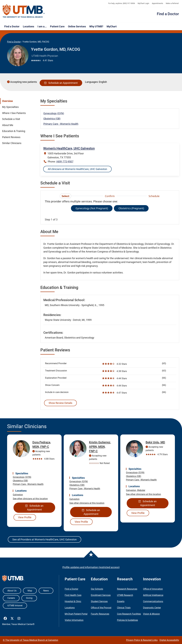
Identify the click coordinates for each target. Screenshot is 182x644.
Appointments (157, 3)
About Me (8, 125)
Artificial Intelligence (153, 595)
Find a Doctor (168, 14)
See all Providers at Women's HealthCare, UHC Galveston (45, 539)
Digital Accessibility (169, 640)
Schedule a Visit (11, 119)
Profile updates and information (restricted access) (91, 567)
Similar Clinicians (12, 143)
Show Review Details (60, 403)
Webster (141, 490)
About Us (12, 591)
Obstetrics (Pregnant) (131, 208)
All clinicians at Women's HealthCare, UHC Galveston (77, 169)
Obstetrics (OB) (52, 119)
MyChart (112, 26)
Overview (7, 101)
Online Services (77, 26)
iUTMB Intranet (15, 606)
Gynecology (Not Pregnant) (92, 208)
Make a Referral (172, 3)
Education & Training (14, 131)
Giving (29, 598)
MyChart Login (143, 3)
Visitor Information (74, 620)
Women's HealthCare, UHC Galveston (69, 148)
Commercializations (153, 601)
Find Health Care (73, 595)
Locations (29, 26)
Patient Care (57, 26)
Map (30, 591)
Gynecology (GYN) (54, 113)
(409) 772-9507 (65, 162)
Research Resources (127, 589)
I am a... (42, 26)
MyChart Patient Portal (76, 614)
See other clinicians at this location (30, 499)
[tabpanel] (110, 210)
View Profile (25, 517)
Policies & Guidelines (127, 620)
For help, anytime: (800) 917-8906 (122, 3)
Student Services (99, 601)
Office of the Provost (101, 608)
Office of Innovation (153, 589)
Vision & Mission (151, 614)
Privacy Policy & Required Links (142, 640)
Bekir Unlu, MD (155, 442)
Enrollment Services (101, 595)
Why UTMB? (96, 26)
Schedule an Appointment (61, 83)
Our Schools (97, 589)
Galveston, (132, 490)
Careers (11, 598)
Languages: (92, 82)
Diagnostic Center (152, 608)
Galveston (18, 495)
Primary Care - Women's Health (61, 124)
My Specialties (10, 107)
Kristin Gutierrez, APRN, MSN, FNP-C (100, 447)
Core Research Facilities (129, 614)
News (46, 591)
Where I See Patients (14, 113)
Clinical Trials (124, 608)
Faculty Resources (100, 614)
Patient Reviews (11, 137)
